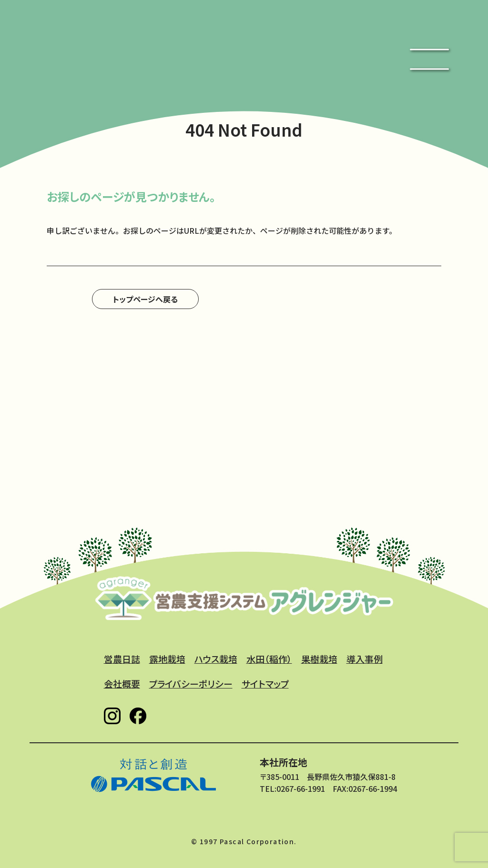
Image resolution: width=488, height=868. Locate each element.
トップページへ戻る (145, 299)
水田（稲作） (269, 659)
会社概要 (122, 683)
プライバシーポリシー (191, 683)
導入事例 (365, 659)
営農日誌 (122, 659)
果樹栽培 (319, 659)
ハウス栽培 (216, 659)
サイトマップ (265, 683)
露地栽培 (167, 659)
